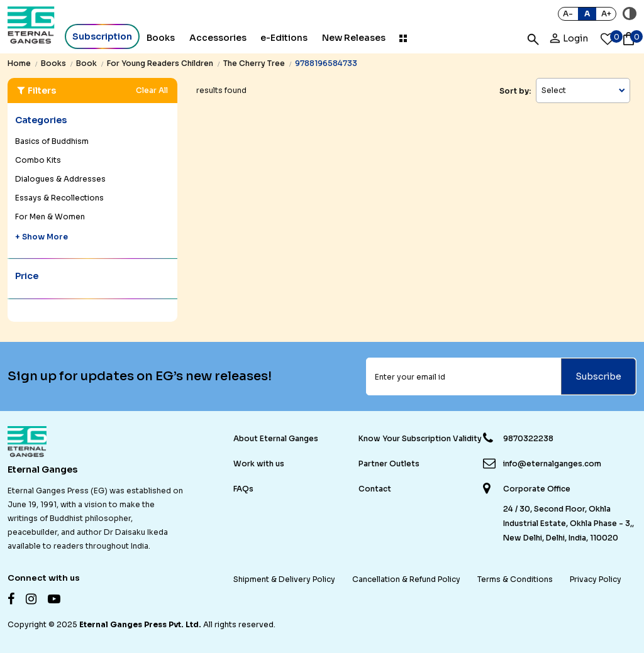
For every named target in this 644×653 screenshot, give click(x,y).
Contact (375, 489)
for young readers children (160, 63)
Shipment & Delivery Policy (284, 579)
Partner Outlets (389, 464)
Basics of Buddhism (52, 141)
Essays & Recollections (59, 198)
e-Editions (284, 38)
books (53, 63)
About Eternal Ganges (276, 438)
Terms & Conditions (515, 579)
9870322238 (528, 438)
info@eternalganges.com (552, 464)
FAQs (243, 489)
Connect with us (44, 578)
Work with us (259, 464)
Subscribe (598, 376)
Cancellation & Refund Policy (406, 579)
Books (161, 38)
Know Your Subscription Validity (420, 438)
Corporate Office (537, 489)
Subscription (102, 36)
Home (19, 63)
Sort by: (515, 91)
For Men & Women (50, 217)
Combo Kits (38, 160)
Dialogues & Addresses (60, 179)
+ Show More (42, 237)
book (86, 63)
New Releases (354, 38)
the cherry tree (254, 63)
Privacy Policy (596, 579)
